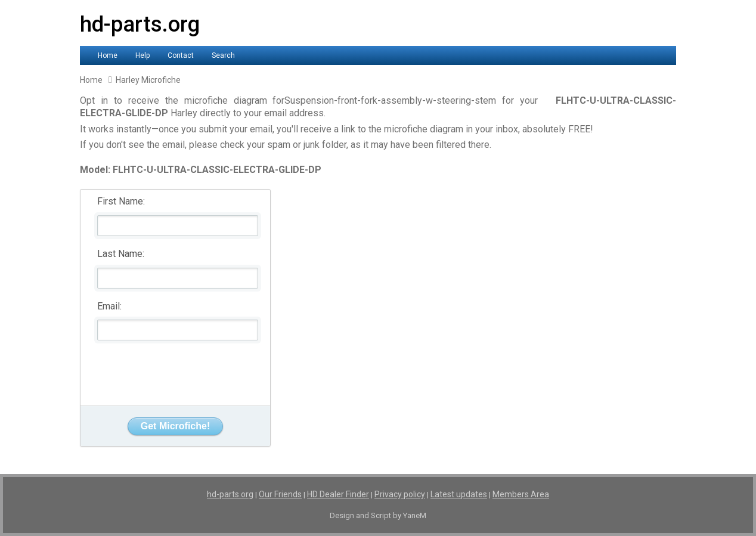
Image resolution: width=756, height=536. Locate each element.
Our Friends (280, 494)
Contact (181, 55)
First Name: (121, 201)
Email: (109, 306)
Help (142, 55)
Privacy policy (400, 494)
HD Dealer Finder (338, 494)
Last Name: (121, 254)
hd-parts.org (140, 24)
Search (223, 55)
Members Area (521, 494)
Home (108, 55)
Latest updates (459, 494)
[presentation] (176, 370)
